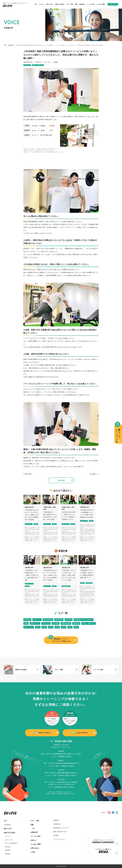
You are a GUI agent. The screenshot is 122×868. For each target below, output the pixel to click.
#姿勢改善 (76, 623)
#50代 (73, 524)
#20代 (36, 524)
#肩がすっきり (35, 623)
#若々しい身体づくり (38, 65)
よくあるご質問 (36, 844)
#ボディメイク (29, 584)
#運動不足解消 (66, 586)
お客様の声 (11, 45)
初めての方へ (8, 829)
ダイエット (8, 836)
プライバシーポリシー (60, 839)
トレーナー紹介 (36, 836)
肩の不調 (8, 847)
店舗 (32, 825)
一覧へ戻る (61, 480)
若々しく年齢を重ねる (11, 843)
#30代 (91, 521)
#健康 (26, 623)
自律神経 (8, 854)
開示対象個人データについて (61, 828)
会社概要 (56, 835)
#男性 (76, 627)
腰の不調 (8, 850)
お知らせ (33, 840)
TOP (5, 45)
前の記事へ (29, 474)
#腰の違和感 (59, 620)
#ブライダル (46, 623)
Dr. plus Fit (63, 866)
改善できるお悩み (60, 4)
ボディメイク (9, 840)
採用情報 (56, 820)
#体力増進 (69, 620)
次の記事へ (93, 474)
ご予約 (33, 852)
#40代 (54, 524)
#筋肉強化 (89, 583)
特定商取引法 (57, 824)
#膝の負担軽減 (48, 620)
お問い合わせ (113, 4)
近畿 (33, 828)
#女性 (70, 627)
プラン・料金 (35, 821)
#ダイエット (27, 65)
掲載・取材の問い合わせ (60, 832)
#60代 (64, 627)
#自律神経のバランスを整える (83, 620)
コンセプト (7, 825)
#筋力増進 (56, 623)
